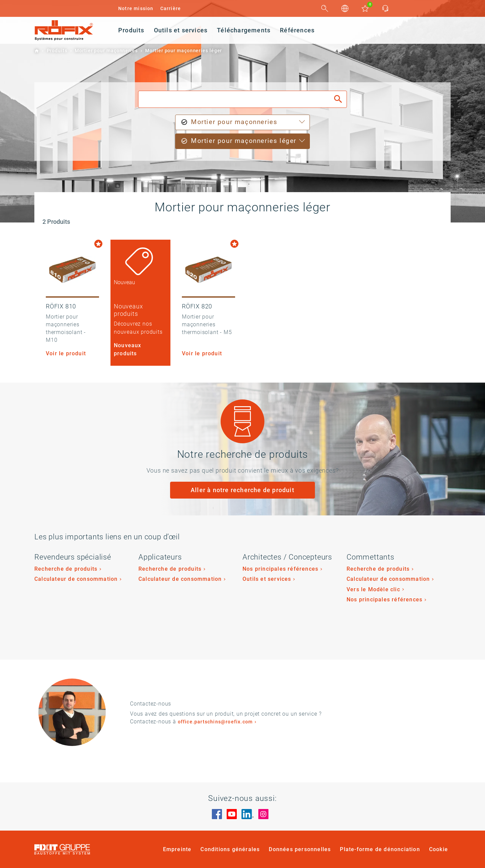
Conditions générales (230, 849)
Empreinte (177, 849)
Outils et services (267, 579)
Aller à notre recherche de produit (243, 490)
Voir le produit (66, 353)
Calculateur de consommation (76, 579)
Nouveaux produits (128, 349)
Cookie (439, 849)
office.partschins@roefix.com (215, 722)
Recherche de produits (66, 569)
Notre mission (136, 8)
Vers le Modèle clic (373, 589)
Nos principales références (280, 569)
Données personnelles (300, 849)
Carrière (171, 8)
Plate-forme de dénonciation (380, 849)
